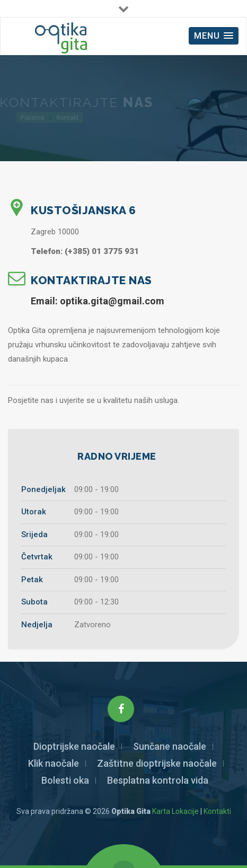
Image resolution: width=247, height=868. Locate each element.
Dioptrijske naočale (74, 746)
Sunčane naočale (170, 746)
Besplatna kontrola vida (158, 780)
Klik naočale (54, 763)
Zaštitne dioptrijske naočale (157, 763)
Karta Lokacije (175, 811)
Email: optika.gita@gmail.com (98, 301)
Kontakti (217, 811)
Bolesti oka (65, 780)
